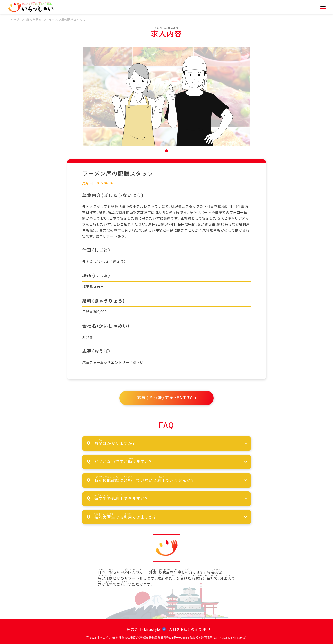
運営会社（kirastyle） (145, 630)
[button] (166, 151)
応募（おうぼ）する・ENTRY (164, 398)
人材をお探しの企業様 (187, 630)
